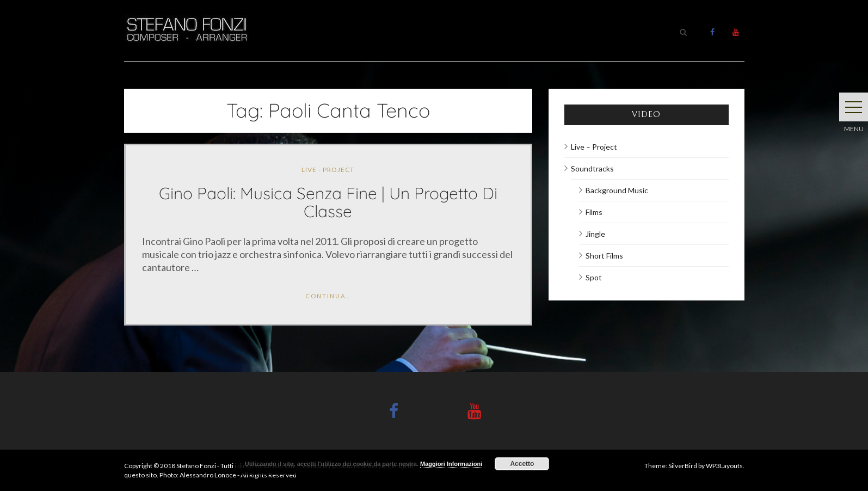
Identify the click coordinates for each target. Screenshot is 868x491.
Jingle (595, 234)
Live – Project (594, 147)
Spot (594, 277)
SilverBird (683, 466)
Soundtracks (592, 168)
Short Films (604, 256)
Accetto (522, 464)
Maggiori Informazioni (451, 464)
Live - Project (328, 170)
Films (594, 212)
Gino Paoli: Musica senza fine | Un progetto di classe (328, 202)
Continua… (328, 296)
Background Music (617, 190)
